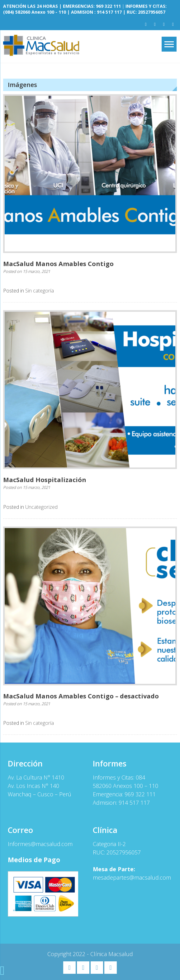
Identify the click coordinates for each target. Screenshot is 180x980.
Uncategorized (41, 507)
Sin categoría (40, 291)
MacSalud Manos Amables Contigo (58, 264)
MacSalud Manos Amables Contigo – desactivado (81, 696)
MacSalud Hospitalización (45, 480)
